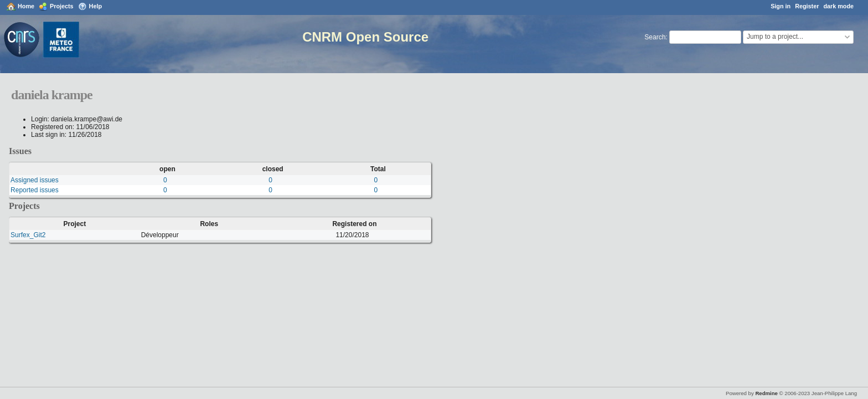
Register (807, 6)
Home (26, 6)
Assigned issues (35, 180)
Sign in (781, 6)
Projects (62, 6)
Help (95, 6)
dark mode (838, 6)
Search (655, 37)
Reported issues (35, 190)
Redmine (766, 393)
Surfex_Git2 (28, 235)
